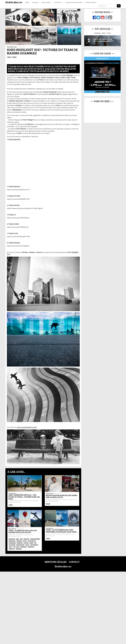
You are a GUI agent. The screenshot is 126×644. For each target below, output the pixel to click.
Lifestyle (58, 2)
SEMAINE (97, 33)
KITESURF (19, 541)
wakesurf (23, 547)
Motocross (32, 541)
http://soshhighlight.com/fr (27, 427)
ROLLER (26, 543)
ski (35, 543)
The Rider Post (12, 47)
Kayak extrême (35, 539)
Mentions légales (56, 562)
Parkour (20, 543)
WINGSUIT (19, 549)
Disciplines (46, 2)
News (27, 2)
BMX (18, 539)
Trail (27, 545)
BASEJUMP (12, 539)
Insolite (35, 2)
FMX (21, 539)
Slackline (12, 545)
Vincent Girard (12, 493)
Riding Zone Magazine (74, 2)
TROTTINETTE (34, 545)
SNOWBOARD (20, 545)
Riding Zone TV (91, 2)
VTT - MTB (16, 547)
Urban (14, 57)
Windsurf (31, 547)
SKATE (9, 57)
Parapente (12, 543)
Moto (25, 541)
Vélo (10, 547)
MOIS (104, 33)
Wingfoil (12, 549)
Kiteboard (12, 541)
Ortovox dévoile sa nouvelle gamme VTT (104, 40)
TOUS (109, 33)
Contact (74, 562)
